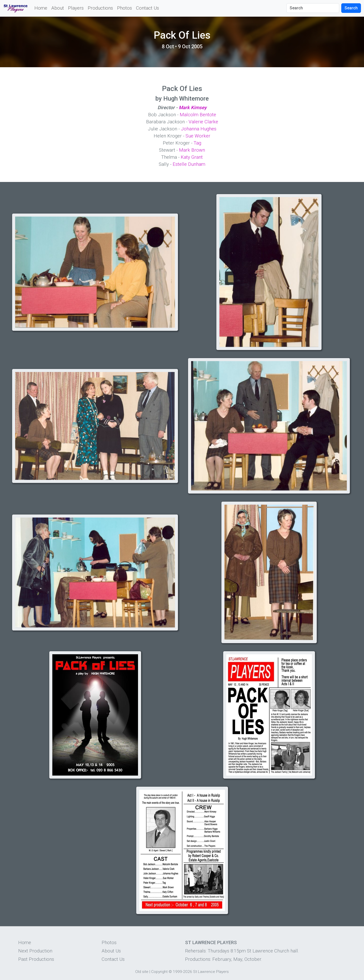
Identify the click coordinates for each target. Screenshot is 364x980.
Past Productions (36, 959)
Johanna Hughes (199, 129)
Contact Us (147, 8)
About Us (111, 951)
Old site (142, 972)
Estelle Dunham (189, 164)
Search (351, 8)
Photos (124, 8)
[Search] (313, 8)
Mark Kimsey (193, 108)
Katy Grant (192, 157)
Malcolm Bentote (198, 115)
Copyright (159, 972)
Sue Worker (198, 136)
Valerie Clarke (203, 122)
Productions (100, 8)
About (58, 8)
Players (76, 8)
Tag (197, 143)
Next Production (35, 951)
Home (41, 8)
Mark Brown (192, 150)
